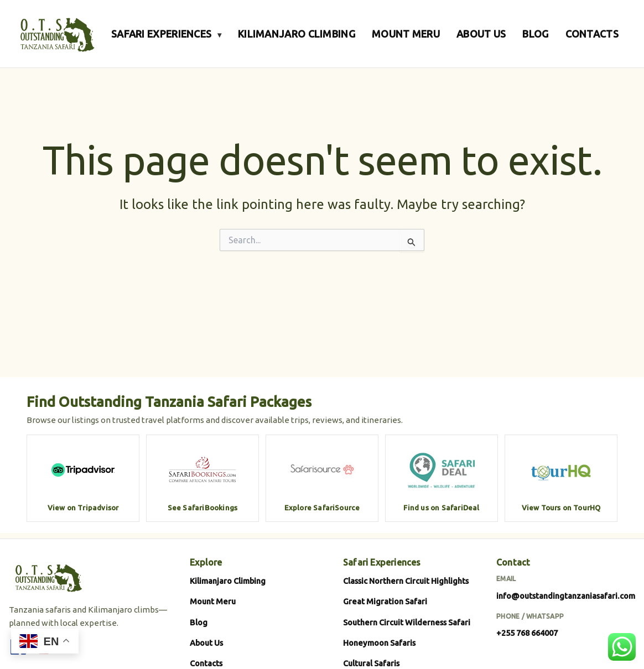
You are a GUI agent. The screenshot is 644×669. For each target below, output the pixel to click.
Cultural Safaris (371, 663)
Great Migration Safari (385, 601)
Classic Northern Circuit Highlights (406, 581)
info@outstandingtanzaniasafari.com (566, 596)
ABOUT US (481, 34)
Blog (199, 622)
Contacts (206, 663)
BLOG (535, 34)
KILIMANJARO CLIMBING (297, 34)
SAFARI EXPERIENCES (166, 34)
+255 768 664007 (527, 633)
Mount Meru (213, 601)
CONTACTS (592, 34)
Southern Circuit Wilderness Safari (407, 622)
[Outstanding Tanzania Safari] (56, 34)
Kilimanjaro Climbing (228, 581)
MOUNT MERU (406, 34)
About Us (206, 643)
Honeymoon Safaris (379, 643)
